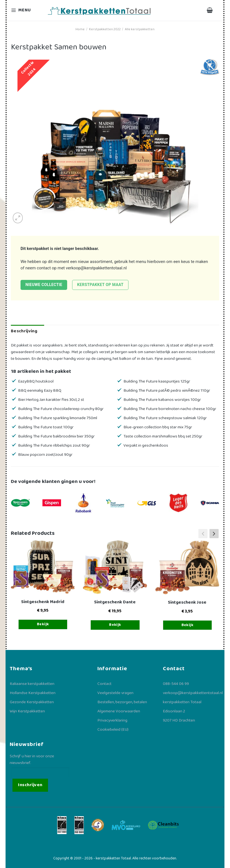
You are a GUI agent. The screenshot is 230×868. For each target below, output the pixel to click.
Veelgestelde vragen (115, 693)
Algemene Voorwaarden (119, 711)
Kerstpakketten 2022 (105, 29)
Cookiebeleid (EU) (113, 730)
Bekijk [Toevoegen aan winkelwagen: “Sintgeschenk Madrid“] (43, 624)
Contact (104, 684)
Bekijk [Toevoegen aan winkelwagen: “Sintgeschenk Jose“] (188, 625)
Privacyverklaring (112, 720)
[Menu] (24, 10)
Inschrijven (30, 785)
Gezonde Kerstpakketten (32, 702)
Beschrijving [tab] (24, 331)
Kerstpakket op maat (100, 285)
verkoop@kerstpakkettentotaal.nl (96, 268)
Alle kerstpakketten (140, 29)
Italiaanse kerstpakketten (32, 684)
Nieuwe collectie (44, 285)
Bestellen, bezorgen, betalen (122, 702)
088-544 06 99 (176, 684)
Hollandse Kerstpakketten (33, 693)
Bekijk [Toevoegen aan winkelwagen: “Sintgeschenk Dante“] (115, 625)
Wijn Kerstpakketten (27, 711)
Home (80, 29)
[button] (214, 533)
